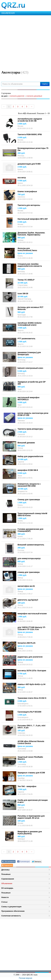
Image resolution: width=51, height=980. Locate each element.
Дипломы (5, 870)
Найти (45, 84)
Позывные (6, 874)
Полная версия (26, 978)
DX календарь (7, 888)
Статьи (4, 902)
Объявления (7, 883)
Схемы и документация (11, 907)
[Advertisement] (25, 42)
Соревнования (8, 879)
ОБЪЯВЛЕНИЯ (8, 13)
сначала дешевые (34, 96)
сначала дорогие (17, 96)
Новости (5, 897)
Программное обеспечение (13, 911)
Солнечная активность (11, 916)
